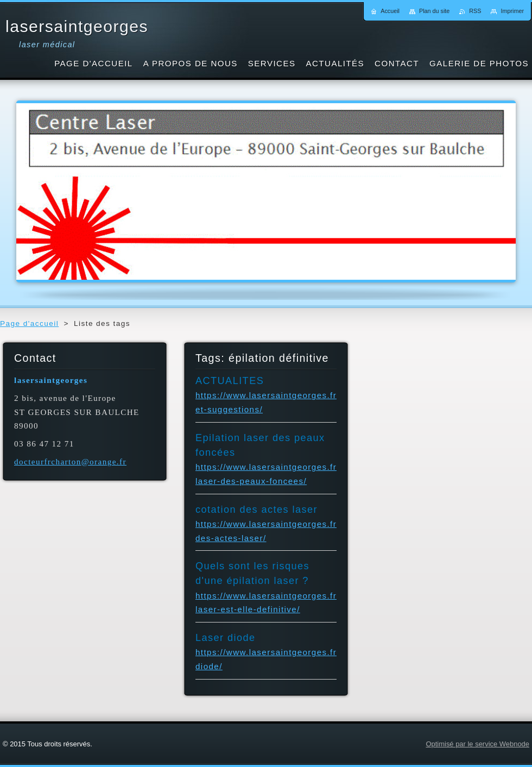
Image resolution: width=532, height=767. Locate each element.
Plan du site (434, 11)
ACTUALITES (230, 381)
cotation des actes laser (256, 510)
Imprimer (512, 11)
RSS (475, 11)
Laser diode (226, 638)
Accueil (390, 11)
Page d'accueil (29, 323)
